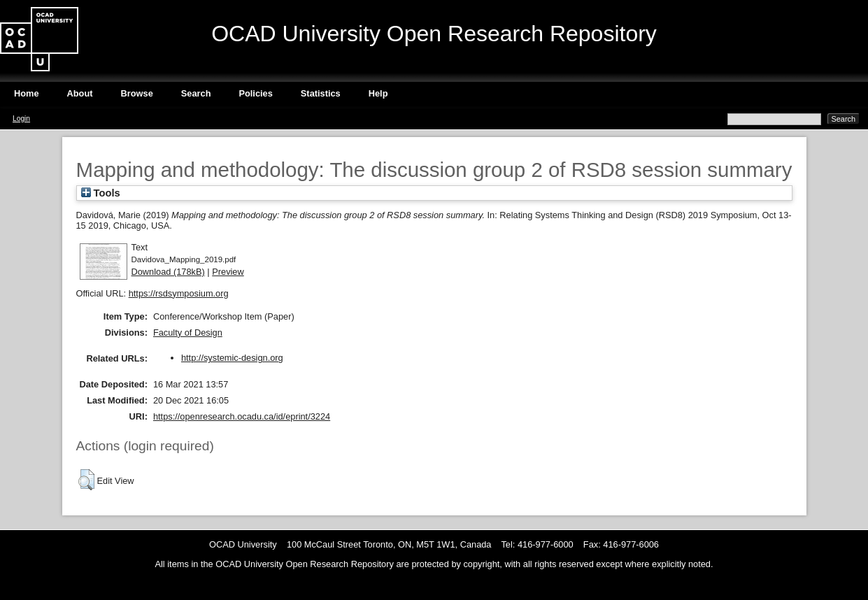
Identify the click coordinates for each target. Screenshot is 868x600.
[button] (86, 480)
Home (27, 93)
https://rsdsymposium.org (179, 293)
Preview (228, 272)
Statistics (321, 93)
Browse (137, 93)
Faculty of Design (188, 333)
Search (196, 93)
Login (21, 119)
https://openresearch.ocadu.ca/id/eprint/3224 (242, 416)
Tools (101, 193)
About (80, 93)
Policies (255, 93)
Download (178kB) (168, 272)
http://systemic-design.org (232, 358)
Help (378, 93)
